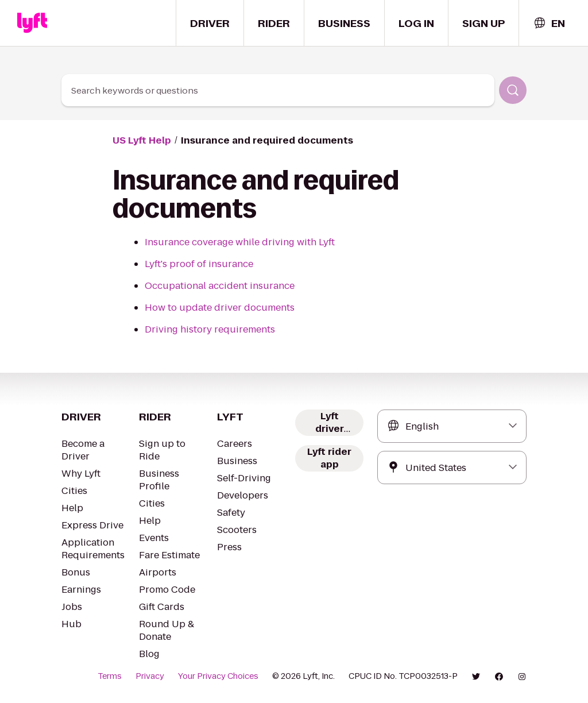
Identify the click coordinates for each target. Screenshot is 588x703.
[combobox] (549, 23)
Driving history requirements (210, 329)
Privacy (150, 676)
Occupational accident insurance (220, 286)
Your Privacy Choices (218, 676)
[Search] (513, 90)
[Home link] (32, 23)
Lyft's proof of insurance (199, 264)
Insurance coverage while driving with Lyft (240, 242)
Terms (110, 676)
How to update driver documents (220, 308)
